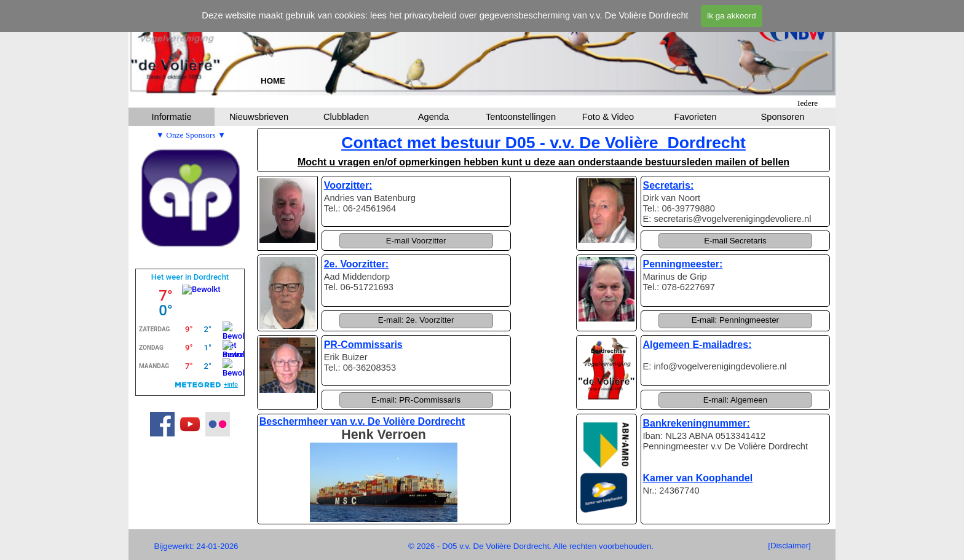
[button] (416, 241)
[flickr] (218, 424)
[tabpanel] (273, 81)
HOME (273, 81)
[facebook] (162, 424)
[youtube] (190, 424)
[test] (789, 546)
